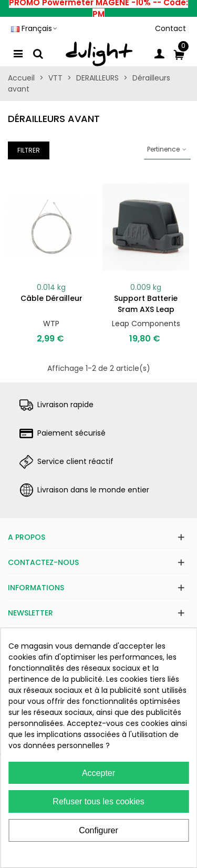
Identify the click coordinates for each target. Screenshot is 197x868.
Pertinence (167, 149)
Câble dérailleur (51, 298)
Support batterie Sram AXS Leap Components (146, 309)
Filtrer (29, 150)
